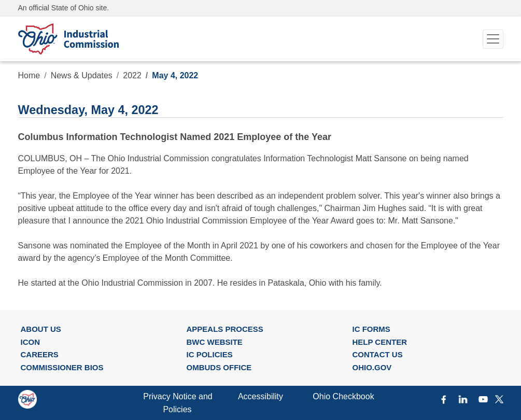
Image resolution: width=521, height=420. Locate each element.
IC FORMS (371, 329)
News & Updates (82, 75)
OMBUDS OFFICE (219, 367)
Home (29, 75)
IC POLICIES (209, 354)
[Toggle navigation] (493, 39)
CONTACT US (377, 354)
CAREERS (40, 354)
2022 (132, 75)
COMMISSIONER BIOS (62, 367)
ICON (31, 342)
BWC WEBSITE (214, 342)
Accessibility (260, 396)
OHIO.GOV (372, 367)
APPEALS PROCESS (224, 329)
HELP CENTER (379, 342)
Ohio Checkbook (343, 396)
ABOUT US (41, 329)
